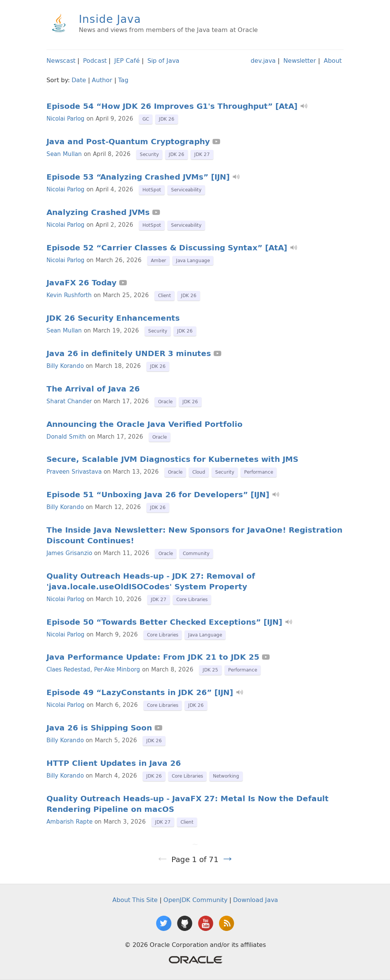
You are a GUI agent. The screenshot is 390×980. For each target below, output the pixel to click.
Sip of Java (163, 60)
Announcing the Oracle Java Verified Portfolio (145, 424)
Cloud (199, 472)
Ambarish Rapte (70, 822)
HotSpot (152, 190)
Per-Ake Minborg (117, 669)
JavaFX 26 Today (82, 283)
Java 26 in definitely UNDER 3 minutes (129, 353)
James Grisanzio (69, 553)
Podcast (95, 60)
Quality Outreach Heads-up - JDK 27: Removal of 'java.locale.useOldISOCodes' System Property (151, 581)
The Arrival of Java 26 (93, 389)
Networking (226, 776)
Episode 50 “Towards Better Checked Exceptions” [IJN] (164, 622)
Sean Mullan (64, 154)
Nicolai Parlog (66, 119)
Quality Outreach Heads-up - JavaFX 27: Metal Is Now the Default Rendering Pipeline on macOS (188, 804)
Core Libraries (192, 599)
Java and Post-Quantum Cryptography (128, 142)
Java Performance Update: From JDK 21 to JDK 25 (153, 657)
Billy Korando (65, 366)
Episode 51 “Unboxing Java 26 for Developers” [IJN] (158, 495)
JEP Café (127, 60)
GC (146, 119)
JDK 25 (210, 670)
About (333, 60)
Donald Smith (66, 437)
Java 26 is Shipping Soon (99, 728)
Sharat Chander (69, 401)
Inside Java (110, 19)
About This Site (135, 900)
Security (149, 154)
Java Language (193, 260)
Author (102, 80)
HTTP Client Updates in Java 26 (114, 763)
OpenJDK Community (195, 900)
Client (165, 295)
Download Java (256, 900)
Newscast (61, 60)
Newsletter (300, 60)
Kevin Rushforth (69, 295)
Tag (123, 80)
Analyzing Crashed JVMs (98, 212)
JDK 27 (202, 154)
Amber (158, 260)
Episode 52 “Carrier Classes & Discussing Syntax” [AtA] (167, 248)
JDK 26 (167, 119)
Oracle (165, 402)
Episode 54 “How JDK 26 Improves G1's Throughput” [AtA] (172, 106)
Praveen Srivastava (74, 472)
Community (196, 553)
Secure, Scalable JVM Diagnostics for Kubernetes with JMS (172, 459)
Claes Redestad (68, 669)
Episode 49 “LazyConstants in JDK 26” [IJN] (140, 692)
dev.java (263, 60)
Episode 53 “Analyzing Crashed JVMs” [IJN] (138, 177)
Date (79, 80)
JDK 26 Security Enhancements (113, 318)
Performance (259, 472)
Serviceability (186, 190)
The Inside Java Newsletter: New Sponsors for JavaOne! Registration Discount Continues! (194, 535)
